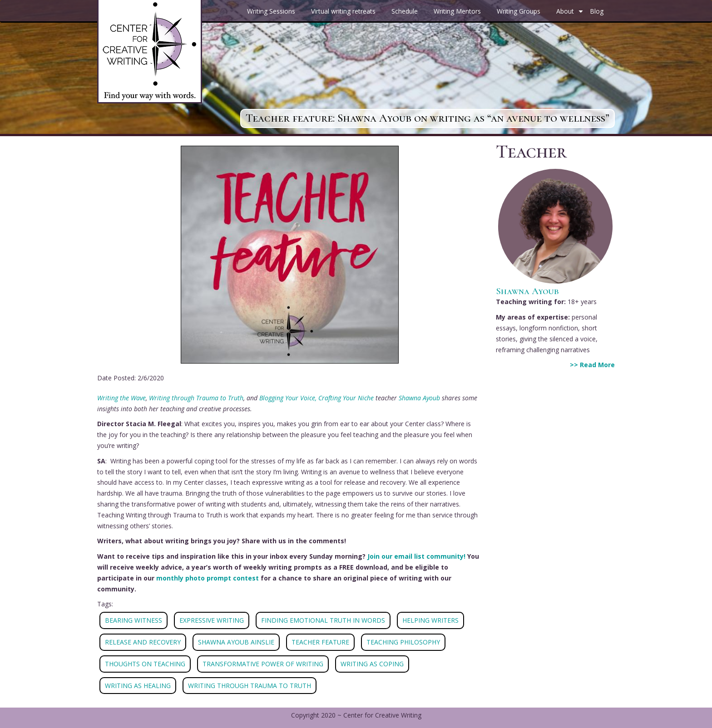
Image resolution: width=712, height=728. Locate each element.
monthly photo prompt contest (208, 578)
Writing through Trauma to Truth (196, 398)
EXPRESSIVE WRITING (212, 620)
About (571, 15)
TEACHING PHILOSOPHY (403, 642)
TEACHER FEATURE (320, 642)
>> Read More (592, 365)
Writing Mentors (457, 11)
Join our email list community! (416, 556)
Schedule (405, 11)
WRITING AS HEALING (138, 686)
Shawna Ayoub (419, 398)
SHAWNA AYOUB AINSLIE (236, 642)
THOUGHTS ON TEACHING (145, 664)
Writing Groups (519, 11)
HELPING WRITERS (430, 620)
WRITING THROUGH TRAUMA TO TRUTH (250, 686)
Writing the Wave (121, 398)
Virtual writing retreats (343, 11)
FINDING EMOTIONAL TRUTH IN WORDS (323, 620)
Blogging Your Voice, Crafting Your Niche (316, 398)
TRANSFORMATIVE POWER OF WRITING (263, 664)
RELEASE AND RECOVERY (143, 642)
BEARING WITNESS (133, 620)
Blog (597, 11)
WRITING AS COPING (372, 664)
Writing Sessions (271, 11)
